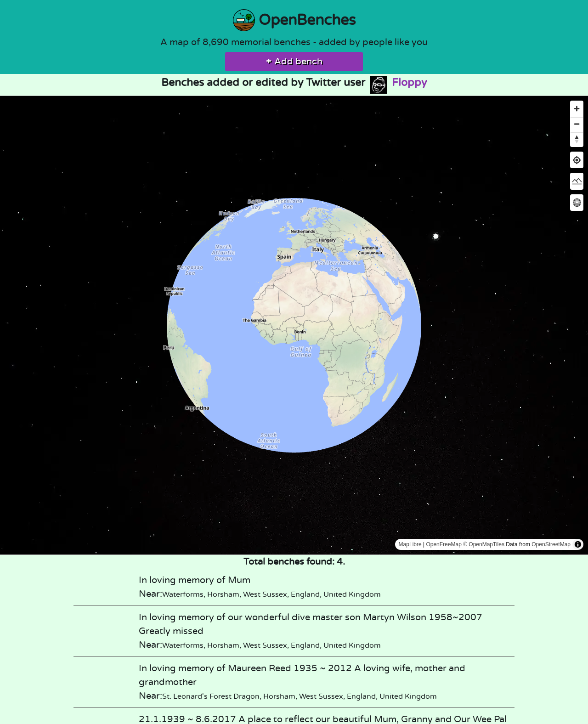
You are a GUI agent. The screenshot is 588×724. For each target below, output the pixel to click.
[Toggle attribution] (578, 544)
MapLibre (410, 544)
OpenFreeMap (444, 544)
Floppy (398, 83)
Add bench (294, 62)
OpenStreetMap (551, 544)
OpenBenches (294, 20)
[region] (294, 325)
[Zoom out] (577, 124)
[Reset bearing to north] (577, 139)
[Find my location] (577, 160)
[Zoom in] (577, 109)
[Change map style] (577, 181)
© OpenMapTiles (484, 544)
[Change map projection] (577, 202)
